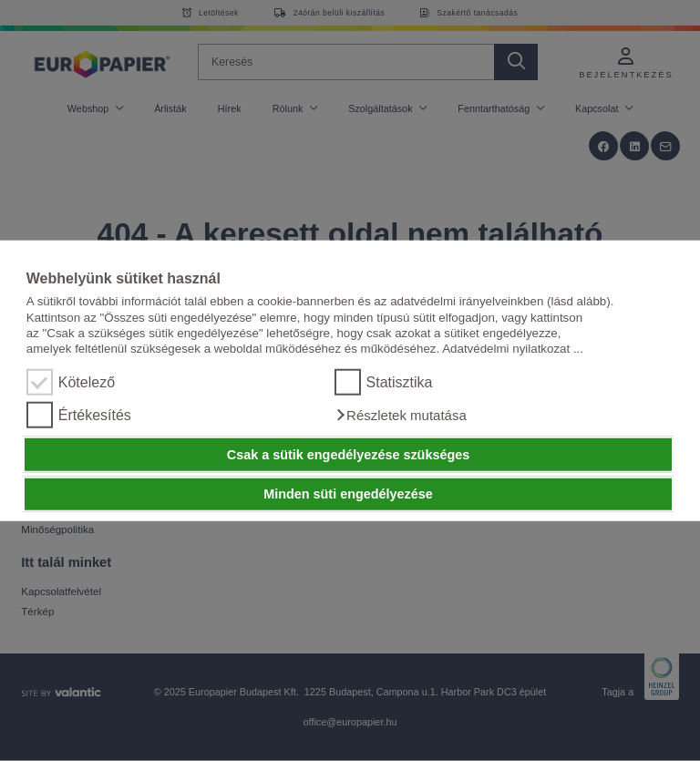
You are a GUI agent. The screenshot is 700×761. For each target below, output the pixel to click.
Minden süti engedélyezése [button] (348, 494)
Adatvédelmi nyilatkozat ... (513, 349)
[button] (401, 416)
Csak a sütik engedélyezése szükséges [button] (348, 455)
